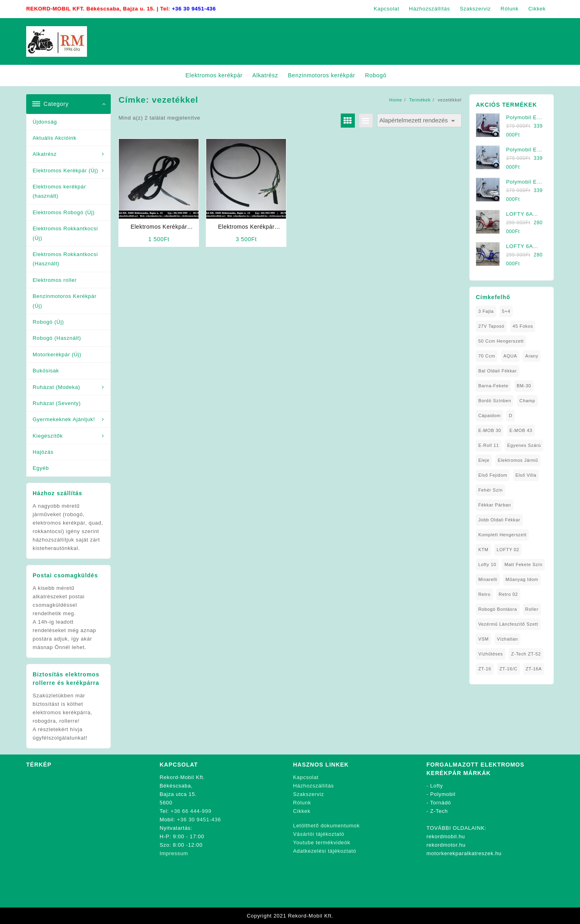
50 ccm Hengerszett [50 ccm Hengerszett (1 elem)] (501, 341)
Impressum (174, 853)
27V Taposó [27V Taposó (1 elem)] (491, 326)
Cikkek (302, 811)
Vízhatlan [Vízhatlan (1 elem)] (507, 639)
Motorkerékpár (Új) (57, 355)
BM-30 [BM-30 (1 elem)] (524, 386)
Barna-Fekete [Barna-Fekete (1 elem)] (493, 386)
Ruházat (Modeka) (56, 387)
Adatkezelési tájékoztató (325, 851)
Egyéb (41, 468)
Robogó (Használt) (57, 338)
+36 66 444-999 (191, 811)
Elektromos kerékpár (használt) (59, 191)
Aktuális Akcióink (55, 138)
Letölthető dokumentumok (327, 826)
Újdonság (45, 122)
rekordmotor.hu (446, 845)
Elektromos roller (55, 280)
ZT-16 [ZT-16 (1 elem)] (485, 669)
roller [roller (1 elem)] (532, 609)
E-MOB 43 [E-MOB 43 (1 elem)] (521, 430)
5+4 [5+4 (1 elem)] (506, 311)
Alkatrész (45, 154)
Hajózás (43, 452)
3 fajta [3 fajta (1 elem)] (486, 311)
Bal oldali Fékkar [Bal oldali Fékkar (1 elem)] (497, 371)
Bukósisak (46, 371)
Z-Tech (439, 811)
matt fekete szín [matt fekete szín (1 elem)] (523, 564)
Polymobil (443, 794)
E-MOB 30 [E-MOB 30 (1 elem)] (490, 430)
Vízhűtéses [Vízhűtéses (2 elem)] (490, 654)
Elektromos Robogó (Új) (64, 212)
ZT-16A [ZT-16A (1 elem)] (534, 669)
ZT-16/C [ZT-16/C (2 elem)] (509, 669)
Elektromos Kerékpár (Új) (65, 171)
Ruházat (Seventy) (57, 403)
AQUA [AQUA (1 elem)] (510, 356)
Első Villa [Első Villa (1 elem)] (526, 475)
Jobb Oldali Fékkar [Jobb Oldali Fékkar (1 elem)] (499, 520)
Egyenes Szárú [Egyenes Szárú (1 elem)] (524, 445)
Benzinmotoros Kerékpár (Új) (64, 301)
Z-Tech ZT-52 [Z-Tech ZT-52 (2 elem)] (526, 654)
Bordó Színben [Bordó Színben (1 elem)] (495, 401)
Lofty (437, 786)
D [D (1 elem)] (511, 415)
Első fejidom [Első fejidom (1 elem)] (493, 475)
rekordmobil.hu (446, 836)
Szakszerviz (309, 794)
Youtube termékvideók (322, 842)
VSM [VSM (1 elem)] (483, 639)
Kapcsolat (306, 777)
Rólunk (302, 803)
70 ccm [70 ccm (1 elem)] (487, 356)
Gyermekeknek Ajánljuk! (64, 419)
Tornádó (441, 803)
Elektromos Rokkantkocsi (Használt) (65, 259)
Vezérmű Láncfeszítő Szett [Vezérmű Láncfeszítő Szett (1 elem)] (508, 624)
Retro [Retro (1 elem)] (484, 594)
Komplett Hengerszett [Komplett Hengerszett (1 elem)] (502, 535)
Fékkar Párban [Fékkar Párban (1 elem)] (494, 505)
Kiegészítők (48, 436)
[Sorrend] (419, 121)
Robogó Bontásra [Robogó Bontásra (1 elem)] (497, 609)
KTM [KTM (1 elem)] (483, 550)
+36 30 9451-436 (194, 9)
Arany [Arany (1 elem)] (532, 356)
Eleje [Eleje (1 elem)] (484, 460)
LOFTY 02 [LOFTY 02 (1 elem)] (508, 550)
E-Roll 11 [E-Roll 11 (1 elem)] (489, 445)
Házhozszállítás (314, 786)
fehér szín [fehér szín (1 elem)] (490, 490)
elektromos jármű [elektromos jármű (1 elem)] (518, 460)
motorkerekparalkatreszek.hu (464, 853)
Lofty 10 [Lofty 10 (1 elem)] (487, 564)
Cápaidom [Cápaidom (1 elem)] (489, 415)
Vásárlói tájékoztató (319, 834)
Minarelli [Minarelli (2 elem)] (488, 579)
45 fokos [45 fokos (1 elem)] (523, 326)
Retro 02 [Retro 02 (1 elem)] (508, 594)
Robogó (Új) (48, 322)
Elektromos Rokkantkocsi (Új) (65, 233)
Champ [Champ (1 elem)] (527, 401)
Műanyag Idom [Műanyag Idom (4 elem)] (522, 579)
